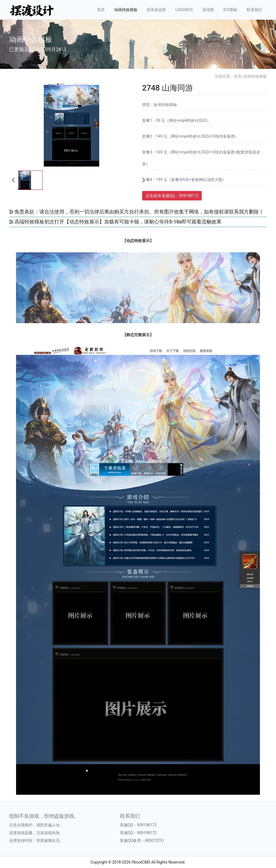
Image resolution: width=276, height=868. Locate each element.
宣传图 (208, 10)
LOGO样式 (184, 10)
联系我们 (254, 10)
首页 (101, 10)
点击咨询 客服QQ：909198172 (172, 196)
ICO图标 (230, 10)
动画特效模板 (126, 10)
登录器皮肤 (156, 10)
